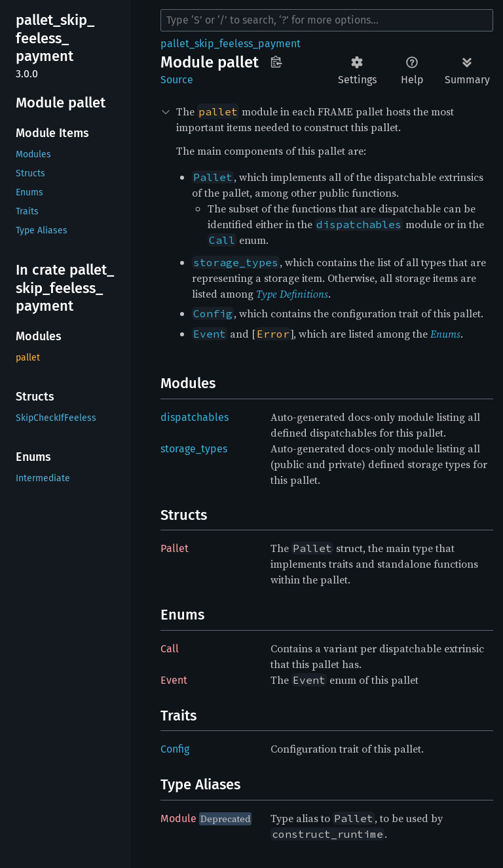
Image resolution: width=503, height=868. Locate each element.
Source (177, 80)
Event (174, 680)
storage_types (194, 449)
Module (178, 819)
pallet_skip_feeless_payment (231, 44)
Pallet (175, 548)
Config (175, 749)
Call (170, 649)
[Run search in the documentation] (327, 20)
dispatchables (195, 417)
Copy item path (276, 62)
